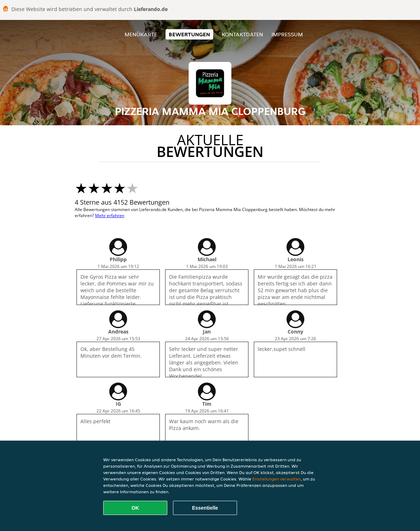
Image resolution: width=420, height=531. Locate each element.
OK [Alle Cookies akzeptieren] (135, 508)
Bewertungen (189, 34)
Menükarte (141, 34)
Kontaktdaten (242, 34)
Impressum (287, 34)
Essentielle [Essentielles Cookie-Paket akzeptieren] (205, 508)
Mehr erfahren (110, 215)
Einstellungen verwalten (277, 479)
